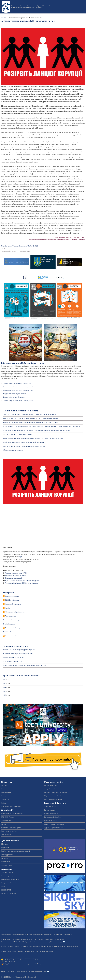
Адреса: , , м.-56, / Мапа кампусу (32, 942)
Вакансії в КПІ (8, 632)
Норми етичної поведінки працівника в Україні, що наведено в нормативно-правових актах (33, 438)
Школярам (5, 844)
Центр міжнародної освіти (53, 799)
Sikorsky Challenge (7, 872)
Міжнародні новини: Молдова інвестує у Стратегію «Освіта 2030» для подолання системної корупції (36, 430)
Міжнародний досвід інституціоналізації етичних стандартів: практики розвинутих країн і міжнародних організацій (41, 426)
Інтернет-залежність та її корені (13, 658)
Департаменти (6, 792)
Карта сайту (49, 939)
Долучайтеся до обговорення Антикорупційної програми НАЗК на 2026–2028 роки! (31, 422)
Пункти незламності (10, 961)
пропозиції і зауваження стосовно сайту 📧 (34, 971)
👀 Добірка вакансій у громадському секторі (18, 434)
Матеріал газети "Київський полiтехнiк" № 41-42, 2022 (19, 246)
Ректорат (4, 785)
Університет (9, 593)
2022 (4, 695)
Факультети (5, 799)
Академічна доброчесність (10, 879)
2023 (4, 691)
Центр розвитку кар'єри (9, 831)
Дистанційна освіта (51, 785)
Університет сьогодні (12, 596)
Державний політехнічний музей (12, 814)
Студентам (5, 858)
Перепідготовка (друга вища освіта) (56, 792)
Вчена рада (5, 789)
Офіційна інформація (12, 600)
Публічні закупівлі (9, 624)
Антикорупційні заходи (9, 251)
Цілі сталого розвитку (8, 893)
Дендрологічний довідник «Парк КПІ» (16, 394)
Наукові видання (50, 810)
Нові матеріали (59, 939)
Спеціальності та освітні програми (13, 883)
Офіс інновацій (6, 835)
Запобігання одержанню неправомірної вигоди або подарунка (23, 442)
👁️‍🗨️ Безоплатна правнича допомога (14, 576)
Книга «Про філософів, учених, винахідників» (18, 401)
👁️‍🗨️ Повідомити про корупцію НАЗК (15, 573)
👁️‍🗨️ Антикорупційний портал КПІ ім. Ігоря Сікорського (21, 583)
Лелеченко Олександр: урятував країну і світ (18, 654)
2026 (4, 679)
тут (20, 557)
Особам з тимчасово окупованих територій (15, 851)
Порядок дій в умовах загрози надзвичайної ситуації (21, 959)
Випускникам (6, 862)
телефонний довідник (71, 946)
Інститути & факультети (13, 604)
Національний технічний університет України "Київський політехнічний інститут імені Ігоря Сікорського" (31, 7)
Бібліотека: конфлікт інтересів (13, 450)
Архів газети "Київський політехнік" (21, 676)
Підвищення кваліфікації (53, 796)
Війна (3, 886)
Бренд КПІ (33, 939)
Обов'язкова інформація (20, 939)
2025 (4, 683)
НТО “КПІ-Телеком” (8, 817)
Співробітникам (6, 865)
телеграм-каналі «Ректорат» (34, 964)
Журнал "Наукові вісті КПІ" (54, 828)
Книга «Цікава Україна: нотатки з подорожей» (18, 387)
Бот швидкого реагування (44, 951)
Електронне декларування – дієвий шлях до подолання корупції (24, 446)
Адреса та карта (10, 616)
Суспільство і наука (24, 251)
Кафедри (4, 803)
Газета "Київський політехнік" (54, 824)
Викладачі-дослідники (9, 876)
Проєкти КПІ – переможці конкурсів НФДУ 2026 (19, 650)
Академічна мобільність (52, 789)
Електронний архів (51, 821)
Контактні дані (6, 939)
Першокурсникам (7, 855)
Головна (4, 18)
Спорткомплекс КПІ (8, 821)
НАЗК (3, 249)
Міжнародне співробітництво (15, 612)
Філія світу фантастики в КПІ (13, 662)
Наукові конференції (51, 814)
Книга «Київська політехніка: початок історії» (18, 390)
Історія (7, 608)
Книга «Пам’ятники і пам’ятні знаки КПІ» (17, 384)
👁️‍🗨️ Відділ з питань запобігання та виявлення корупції (21, 581)
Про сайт (41, 939)
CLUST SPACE (6, 890)
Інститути (4, 796)
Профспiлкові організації (11, 620)
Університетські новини (13, 636)
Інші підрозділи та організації (11, 807)
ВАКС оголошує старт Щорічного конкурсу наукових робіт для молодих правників (30, 418)
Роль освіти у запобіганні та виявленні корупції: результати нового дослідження (29, 414)
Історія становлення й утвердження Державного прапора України (24, 666)
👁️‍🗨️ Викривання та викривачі (12, 578)
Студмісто (4, 824)
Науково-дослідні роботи (53, 817)
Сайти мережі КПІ (50, 807)
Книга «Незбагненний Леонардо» (14, 397)
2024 (4, 687)
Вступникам (5, 848)
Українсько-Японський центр (11, 828)
